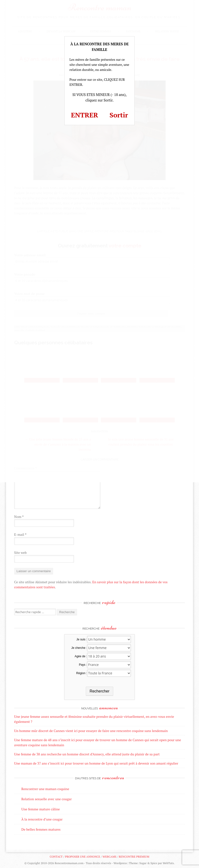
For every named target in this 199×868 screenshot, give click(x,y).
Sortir (119, 115)
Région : (82, 673)
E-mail (20, 534)
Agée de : (81, 656)
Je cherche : (79, 648)
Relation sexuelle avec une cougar (47, 799)
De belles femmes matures (41, 829)
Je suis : (82, 639)
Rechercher (100, 691)
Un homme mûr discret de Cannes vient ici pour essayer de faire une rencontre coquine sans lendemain (91, 731)
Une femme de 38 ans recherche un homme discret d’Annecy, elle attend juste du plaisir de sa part (87, 754)
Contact (56, 857)
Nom (19, 517)
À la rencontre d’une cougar (42, 819)
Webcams (110, 857)
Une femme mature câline (41, 809)
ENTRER (84, 115)
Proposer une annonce (82, 857)
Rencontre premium (134, 857)
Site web (20, 553)
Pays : (83, 665)
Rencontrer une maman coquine (45, 789)
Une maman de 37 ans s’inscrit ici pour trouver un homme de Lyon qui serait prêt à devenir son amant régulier (96, 763)
